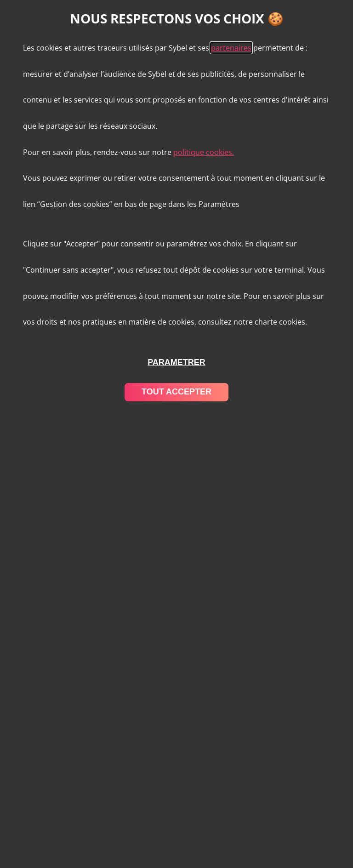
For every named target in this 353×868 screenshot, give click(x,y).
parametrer (176, 362)
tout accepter (176, 392)
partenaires (231, 48)
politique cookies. (204, 152)
